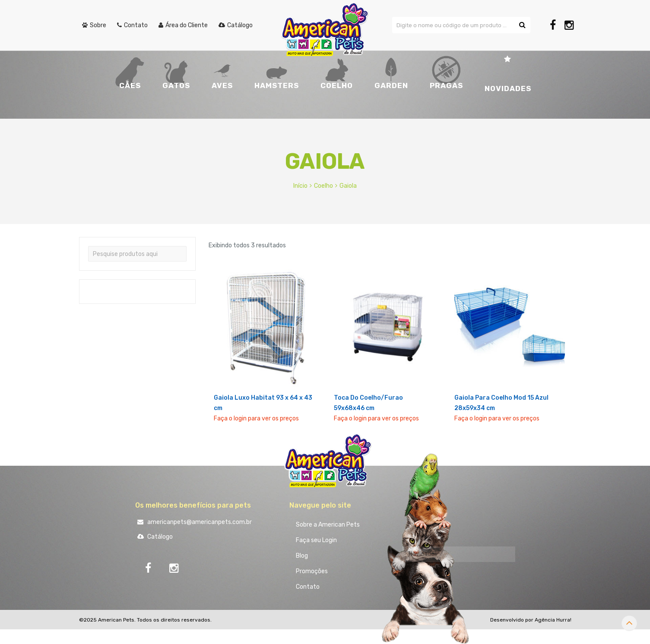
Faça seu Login (316, 540)
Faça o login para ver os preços (256, 418)
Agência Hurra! (553, 620)
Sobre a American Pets (328, 525)
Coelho (323, 186)
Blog (302, 556)
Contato (308, 587)
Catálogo (154, 537)
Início (300, 186)
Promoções (312, 571)
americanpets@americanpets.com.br (193, 522)
